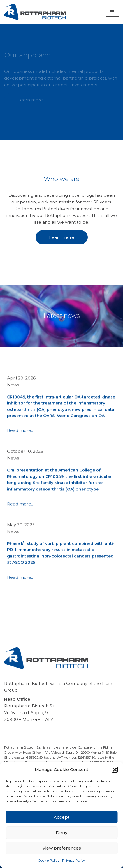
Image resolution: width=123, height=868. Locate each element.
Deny (61, 833)
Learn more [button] (30, 100)
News (13, 395)
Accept (62, 817)
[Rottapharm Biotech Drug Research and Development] (35, 12)
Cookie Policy (49, 860)
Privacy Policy (74, 860)
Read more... (20, 440)
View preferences (62, 848)
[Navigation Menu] (112, 12)
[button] (115, 770)
